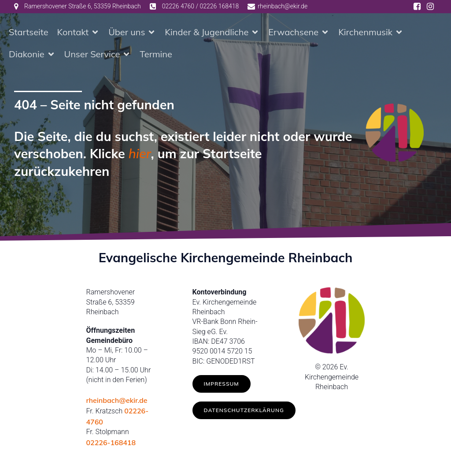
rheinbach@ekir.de (117, 402)
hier (140, 155)
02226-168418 (111, 444)
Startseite (29, 33)
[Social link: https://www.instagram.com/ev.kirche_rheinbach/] (430, 7)
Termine (156, 55)
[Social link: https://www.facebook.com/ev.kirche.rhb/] (417, 7)
